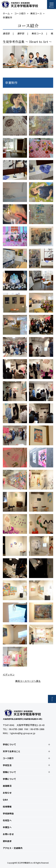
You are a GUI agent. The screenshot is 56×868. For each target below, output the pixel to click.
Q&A (5, 800)
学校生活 (7, 765)
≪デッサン (9, 675)
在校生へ (7, 820)
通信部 (6, 33)
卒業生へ (7, 827)
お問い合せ (8, 834)
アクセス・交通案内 (13, 848)
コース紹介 (20, 13)
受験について (9, 772)
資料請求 (7, 841)
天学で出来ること (12, 751)
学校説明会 (8, 813)
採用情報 (7, 807)
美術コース (36, 13)
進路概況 (7, 786)
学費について (9, 779)
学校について (9, 744)
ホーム (6, 13)
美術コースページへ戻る (28, 681)
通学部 (21, 33)
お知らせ (7, 793)
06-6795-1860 (16, 729)
